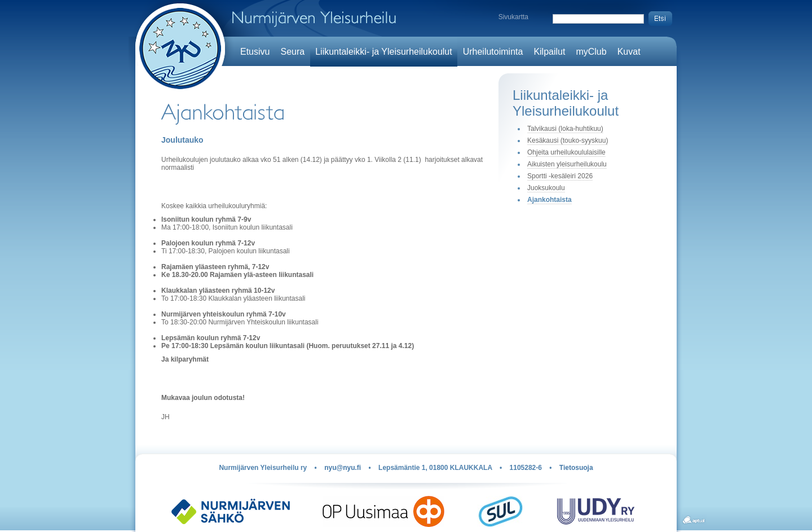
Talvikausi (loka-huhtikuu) (565, 129)
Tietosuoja (576, 468)
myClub (591, 52)
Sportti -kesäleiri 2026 (560, 176)
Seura (292, 52)
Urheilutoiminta (493, 52)
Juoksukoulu (546, 188)
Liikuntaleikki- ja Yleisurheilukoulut (384, 52)
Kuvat (629, 52)
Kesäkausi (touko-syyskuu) (568, 140)
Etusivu (255, 52)
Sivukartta (513, 17)
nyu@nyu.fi (343, 468)
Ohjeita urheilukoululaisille (566, 152)
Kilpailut (549, 52)
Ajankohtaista (550, 200)
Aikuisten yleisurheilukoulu (567, 164)
